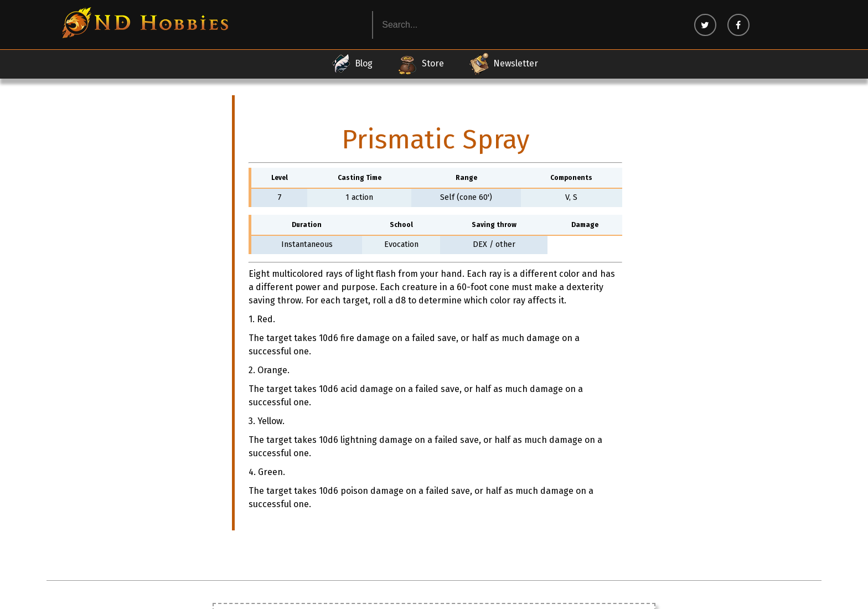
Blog (351, 64)
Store (420, 64)
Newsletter (503, 64)
